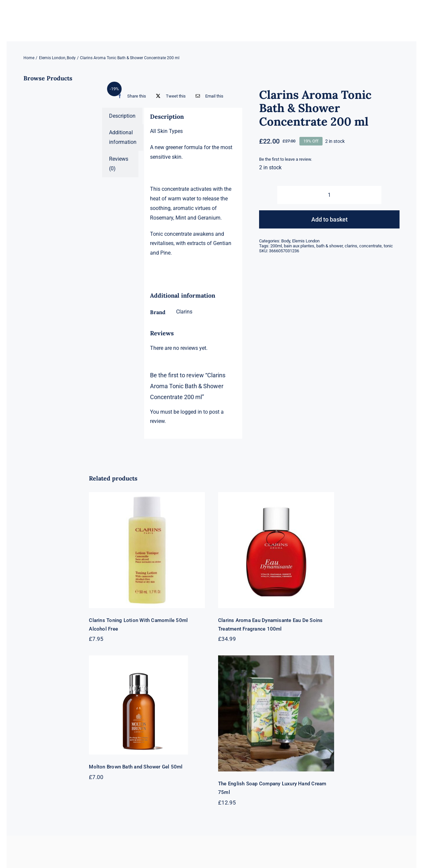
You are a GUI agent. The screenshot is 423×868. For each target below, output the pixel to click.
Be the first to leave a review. (286, 159)
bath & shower (329, 246)
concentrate (370, 246)
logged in (191, 412)
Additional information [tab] (123, 137)
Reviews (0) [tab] (119, 164)
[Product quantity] (329, 195)
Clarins (184, 312)
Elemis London (306, 241)
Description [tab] (122, 116)
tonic (388, 246)
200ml (276, 246)
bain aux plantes (299, 246)
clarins (351, 246)
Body (286, 241)
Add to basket (329, 219)
